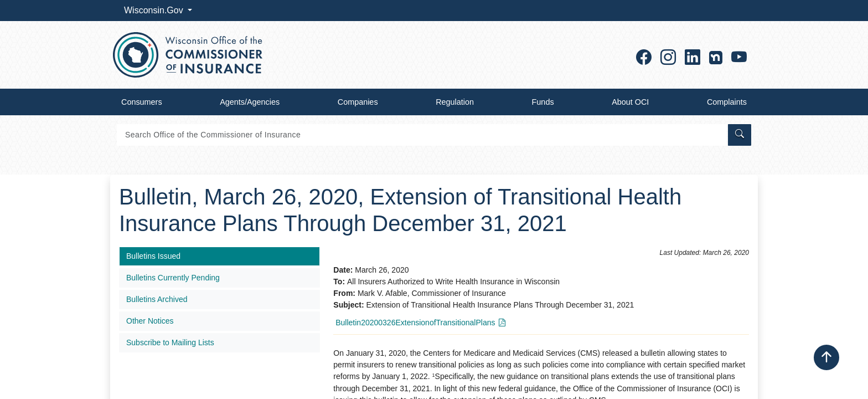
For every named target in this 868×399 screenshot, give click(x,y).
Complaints (727, 102)
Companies (358, 102)
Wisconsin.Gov (155, 10)
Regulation (455, 102)
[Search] (422, 135)
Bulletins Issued (153, 256)
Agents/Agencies (250, 102)
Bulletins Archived (157, 299)
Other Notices (150, 321)
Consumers (142, 102)
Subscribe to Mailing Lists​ (170, 342)
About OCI (630, 102)
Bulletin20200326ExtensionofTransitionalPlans (415, 323)
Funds (543, 102)
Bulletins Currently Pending (173, 278)
